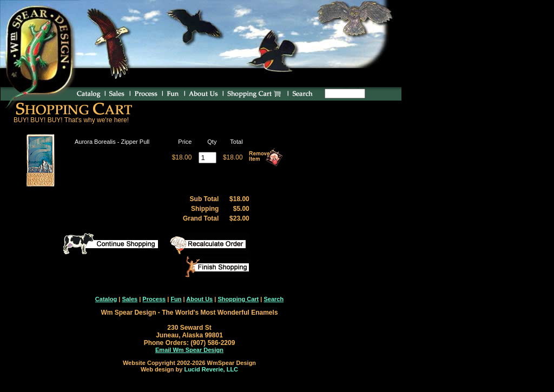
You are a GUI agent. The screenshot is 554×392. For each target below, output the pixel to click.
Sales (130, 299)
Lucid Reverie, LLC (211, 369)
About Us (199, 299)
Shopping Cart (238, 299)
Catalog (106, 299)
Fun (176, 299)
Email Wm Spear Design (189, 350)
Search (273, 299)
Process (154, 299)
